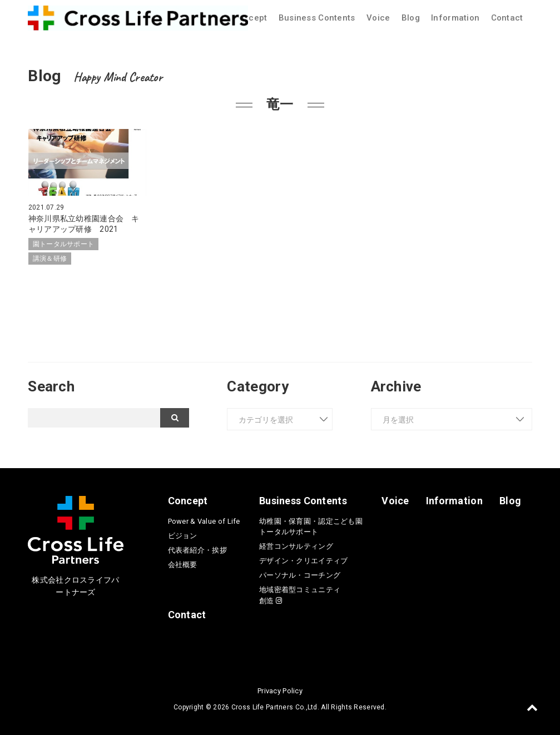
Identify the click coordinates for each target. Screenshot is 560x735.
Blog (411, 18)
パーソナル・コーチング (300, 575)
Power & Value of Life (204, 520)
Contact (507, 18)
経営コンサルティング (296, 546)
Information (455, 18)
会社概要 (183, 563)
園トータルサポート (64, 244)
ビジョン (183, 535)
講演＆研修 (50, 258)
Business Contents (317, 18)
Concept (250, 18)
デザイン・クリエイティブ (303, 560)
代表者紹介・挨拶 (197, 549)
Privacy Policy (280, 690)
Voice (378, 18)
